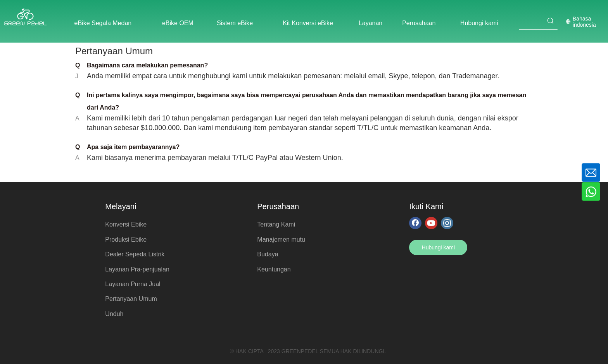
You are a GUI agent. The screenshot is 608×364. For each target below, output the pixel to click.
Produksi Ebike (126, 240)
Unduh (114, 314)
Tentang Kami (276, 224)
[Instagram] (447, 223)
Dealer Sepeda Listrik (135, 254)
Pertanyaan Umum (131, 299)
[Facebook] (415, 223)
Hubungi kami (439, 247)
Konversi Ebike (126, 224)
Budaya (268, 254)
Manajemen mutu (281, 240)
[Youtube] (431, 223)
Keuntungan (274, 269)
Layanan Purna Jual (133, 284)
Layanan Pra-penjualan (137, 269)
